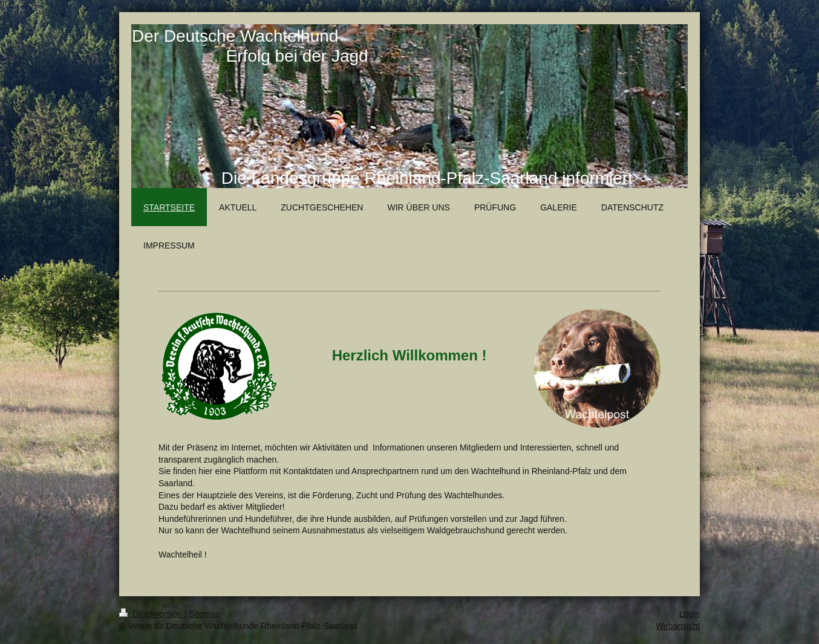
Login (690, 614)
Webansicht (678, 626)
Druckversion (152, 614)
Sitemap (204, 614)
